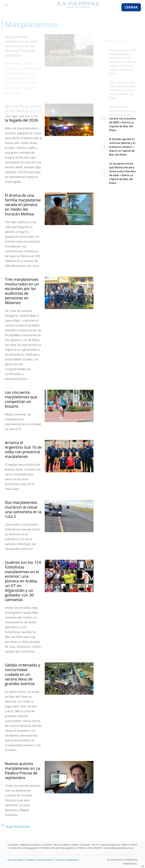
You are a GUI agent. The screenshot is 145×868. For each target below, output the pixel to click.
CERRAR (131, 7)
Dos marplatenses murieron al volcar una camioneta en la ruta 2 (23, 509)
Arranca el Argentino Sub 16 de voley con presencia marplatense (23, 449)
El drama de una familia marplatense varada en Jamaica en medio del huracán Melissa (23, 204)
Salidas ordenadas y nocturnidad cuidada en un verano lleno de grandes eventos (23, 674)
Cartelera (30, 860)
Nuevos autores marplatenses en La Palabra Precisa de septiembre (22, 770)
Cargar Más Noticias (17, 827)
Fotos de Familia (16, 860)
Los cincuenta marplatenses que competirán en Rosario (21, 399)
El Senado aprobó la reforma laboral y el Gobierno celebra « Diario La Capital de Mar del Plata (118, 147)
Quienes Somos (45, 860)
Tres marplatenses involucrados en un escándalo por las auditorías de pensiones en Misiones (22, 291)
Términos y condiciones (66, 860)
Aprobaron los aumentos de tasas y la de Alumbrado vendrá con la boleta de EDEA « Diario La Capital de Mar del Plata (119, 119)
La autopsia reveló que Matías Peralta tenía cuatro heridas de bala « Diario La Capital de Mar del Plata (118, 173)
